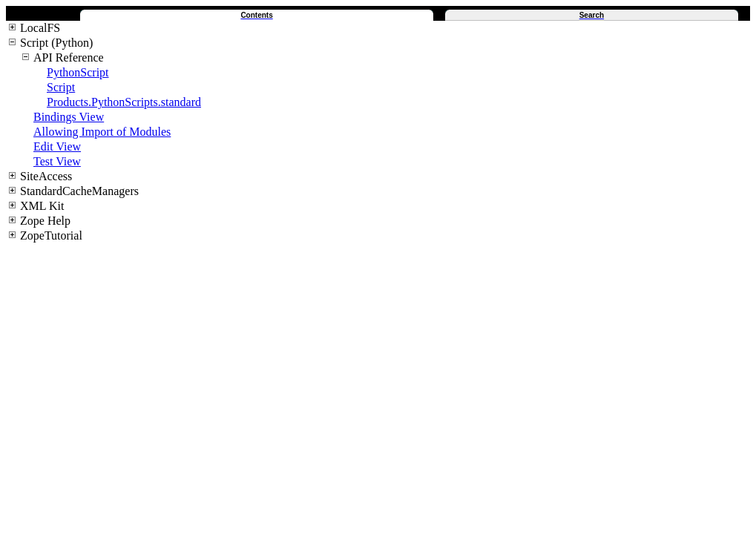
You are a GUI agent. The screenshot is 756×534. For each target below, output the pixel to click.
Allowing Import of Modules (102, 132)
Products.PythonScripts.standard (124, 102)
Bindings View (69, 117)
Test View (57, 161)
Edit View (57, 146)
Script (61, 87)
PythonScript (78, 72)
